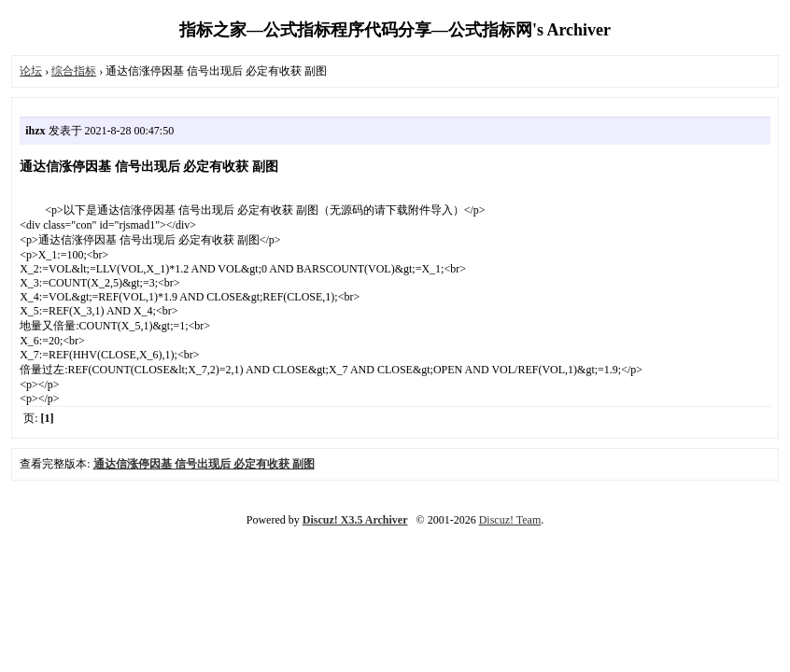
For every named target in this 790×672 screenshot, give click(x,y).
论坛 (31, 71)
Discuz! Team (510, 520)
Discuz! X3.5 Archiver (355, 520)
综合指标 (74, 71)
